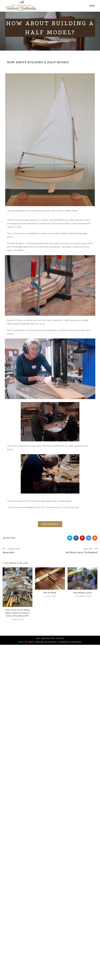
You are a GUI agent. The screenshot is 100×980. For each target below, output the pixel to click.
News (38, 41)
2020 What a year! (82, 593)
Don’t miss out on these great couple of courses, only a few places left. (18, 613)
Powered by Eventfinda (70, 642)
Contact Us (60, 638)
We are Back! (50, 593)
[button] (50, 524)
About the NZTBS (48, 638)
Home (32, 41)
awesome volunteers (46, 642)
